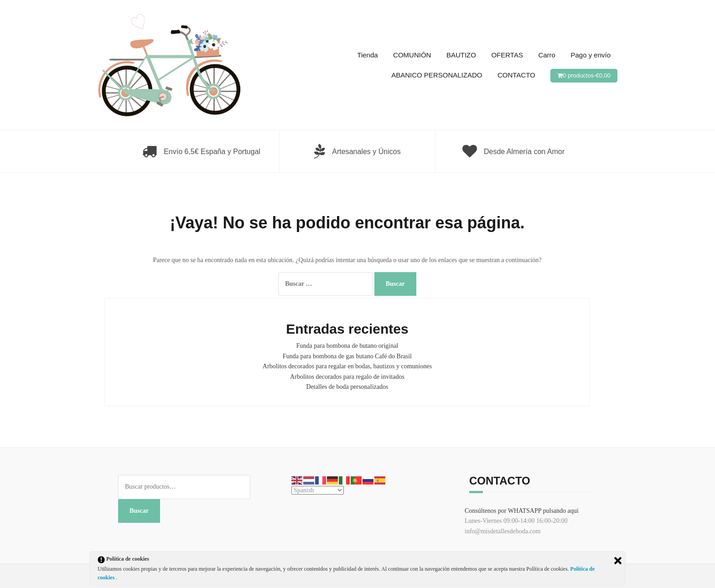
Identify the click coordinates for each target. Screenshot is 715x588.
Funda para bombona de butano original (347, 346)
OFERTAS (507, 55)
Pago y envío (591, 55)
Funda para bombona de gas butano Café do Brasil (347, 356)
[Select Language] (318, 490)
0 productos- (587, 75)
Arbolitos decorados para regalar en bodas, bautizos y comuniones (347, 366)
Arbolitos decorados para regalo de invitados (347, 377)
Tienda (367, 55)
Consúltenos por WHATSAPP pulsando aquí (522, 511)
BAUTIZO (461, 55)
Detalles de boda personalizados (347, 387)
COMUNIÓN (412, 55)
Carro (547, 55)
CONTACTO (516, 75)
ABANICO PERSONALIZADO (437, 75)
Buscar (139, 511)
